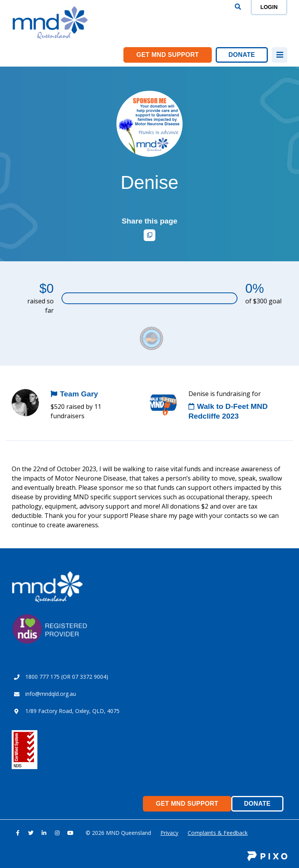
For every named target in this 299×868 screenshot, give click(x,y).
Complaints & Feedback (218, 833)
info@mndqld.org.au (51, 694)
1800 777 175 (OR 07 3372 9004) (67, 677)
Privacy (169, 833)
